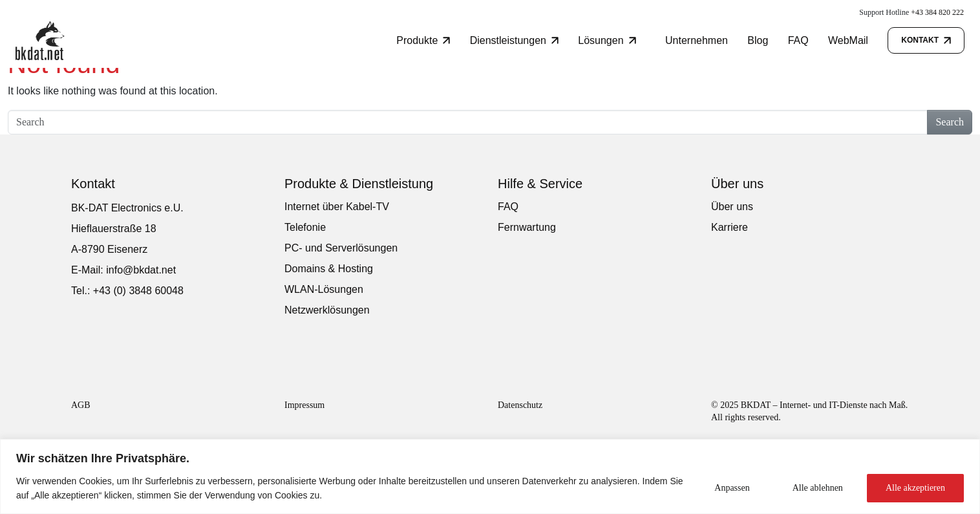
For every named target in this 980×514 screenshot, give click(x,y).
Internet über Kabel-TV (337, 207)
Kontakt (926, 40)
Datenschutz (520, 405)
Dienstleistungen (514, 40)
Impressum (304, 405)
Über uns (732, 207)
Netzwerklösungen (327, 310)
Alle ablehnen (818, 488)
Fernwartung (527, 227)
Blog (758, 40)
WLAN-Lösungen (324, 289)
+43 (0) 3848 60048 (138, 291)
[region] (490, 477)
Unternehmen (697, 40)
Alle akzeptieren (915, 488)
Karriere (730, 227)
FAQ (798, 40)
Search (950, 122)
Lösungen (607, 40)
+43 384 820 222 (937, 12)
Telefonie (305, 227)
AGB (81, 405)
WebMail (848, 40)
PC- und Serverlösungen (341, 248)
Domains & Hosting (329, 269)
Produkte (423, 40)
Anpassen (732, 488)
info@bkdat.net (141, 270)
